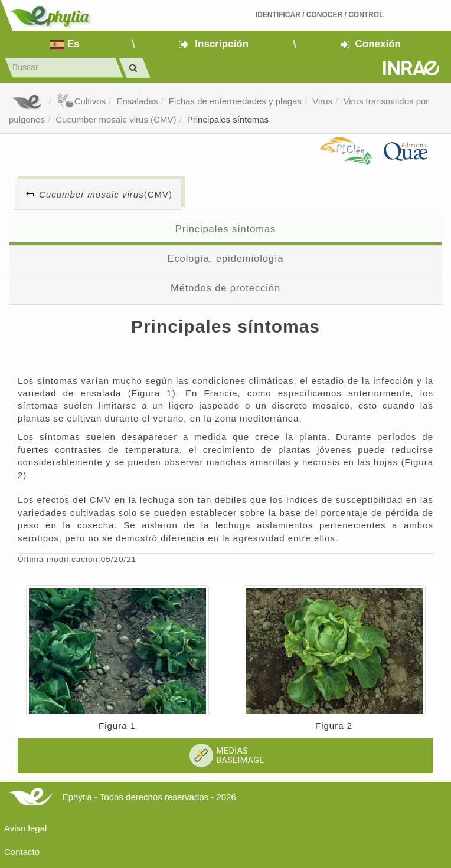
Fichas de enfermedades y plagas (235, 101)
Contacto (22, 852)
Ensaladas (137, 101)
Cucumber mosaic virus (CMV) (116, 119)
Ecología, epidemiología (226, 258)
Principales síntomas (228, 119)
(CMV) (106, 194)
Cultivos (81, 101)
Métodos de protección (225, 288)
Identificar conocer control (320, 15)
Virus (322, 101)
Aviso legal (25, 828)
